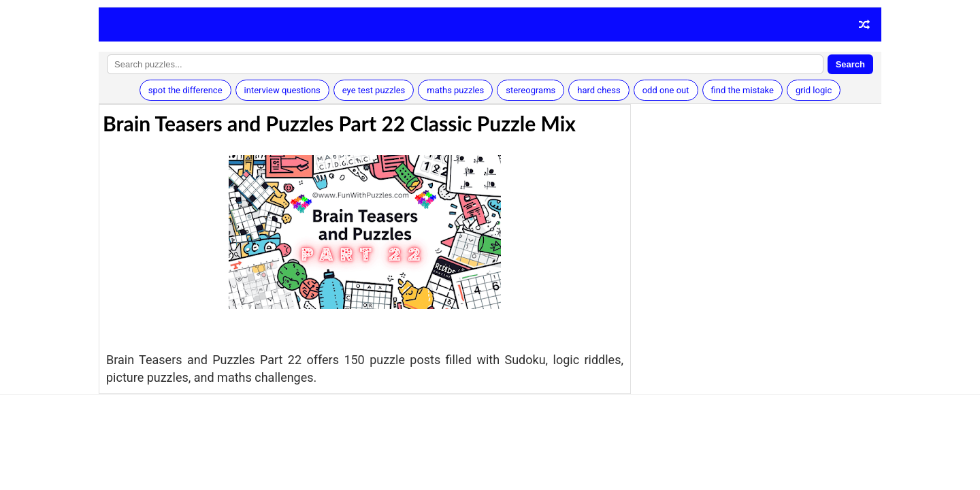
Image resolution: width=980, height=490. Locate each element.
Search (850, 64)
